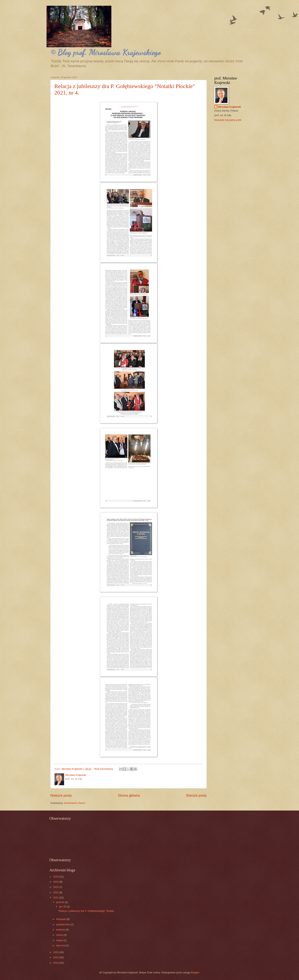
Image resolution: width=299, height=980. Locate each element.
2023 (56, 887)
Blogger (195, 972)
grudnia (61, 902)
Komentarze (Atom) (75, 803)
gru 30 (63, 907)
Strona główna (129, 795)
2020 (56, 952)
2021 (56, 898)
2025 (56, 877)
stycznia (61, 945)
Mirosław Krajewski (229, 107)
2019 (56, 957)
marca (60, 935)
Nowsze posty (61, 795)
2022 (56, 892)
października (63, 924)
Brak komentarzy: (104, 769)
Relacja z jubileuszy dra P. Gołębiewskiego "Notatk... (87, 911)
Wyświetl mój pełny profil (228, 120)
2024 (56, 882)
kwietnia (61, 930)
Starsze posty (196, 795)
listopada (61, 919)
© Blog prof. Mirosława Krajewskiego (106, 52)
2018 (56, 963)
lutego (60, 940)
